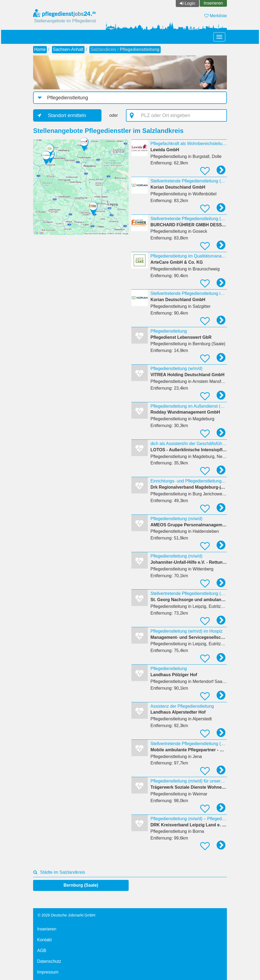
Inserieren (213, 3)
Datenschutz (49, 961)
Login (190, 3)
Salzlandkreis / (125, 49)
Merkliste (216, 16)
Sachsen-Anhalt (68, 49)
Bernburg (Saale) (81, 885)
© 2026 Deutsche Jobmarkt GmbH (66, 915)
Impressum (48, 972)
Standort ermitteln (67, 115)
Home (40, 49)
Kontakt (44, 940)
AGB (42, 951)
